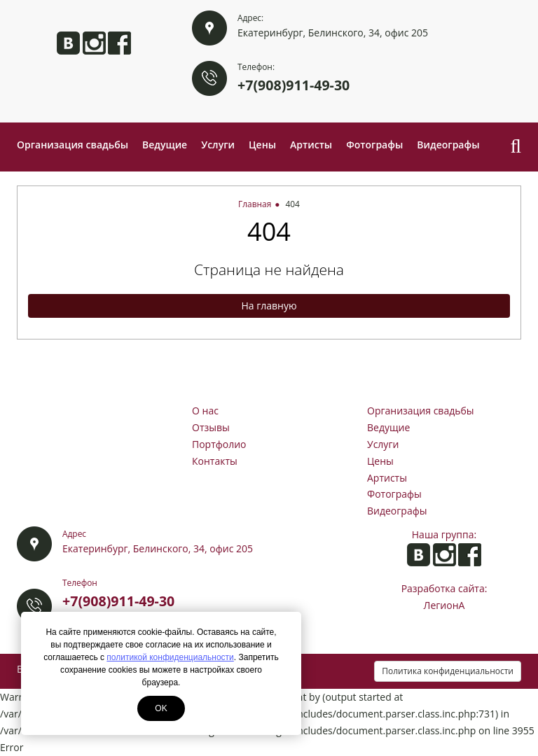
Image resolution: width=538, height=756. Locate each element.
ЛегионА (444, 605)
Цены (262, 145)
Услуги (218, 145)
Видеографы (448, 145)
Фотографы (374, 145)
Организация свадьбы (73, 145)
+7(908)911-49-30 (294, 85)
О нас (205, 411)
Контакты (215, 461)
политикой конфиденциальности (170, 657)
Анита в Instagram (94, 43)
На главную (269, 306)
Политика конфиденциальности (448, 671)
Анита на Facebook (119, 43)
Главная (255, 204)
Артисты (311, 145)
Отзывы (211, 427)
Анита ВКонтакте (68, 43)
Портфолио (219, 444)
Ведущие (165, 145)
